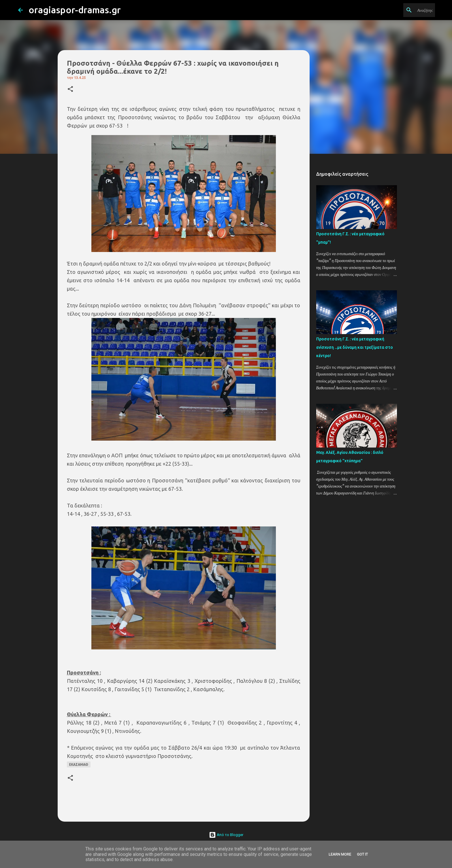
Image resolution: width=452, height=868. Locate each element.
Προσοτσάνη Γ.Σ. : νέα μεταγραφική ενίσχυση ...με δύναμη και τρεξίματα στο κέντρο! (355, 347)
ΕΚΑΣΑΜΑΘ (79, 764)
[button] (70, 89)
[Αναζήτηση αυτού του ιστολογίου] (405, 10)
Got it (362, 854)
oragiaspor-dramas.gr (75, 10)
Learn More (340, 854)
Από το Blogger (226, 835)
